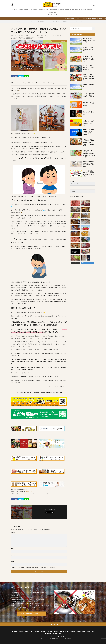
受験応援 (30, 38)
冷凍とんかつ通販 (43, 10)
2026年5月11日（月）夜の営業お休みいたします (88, 49)
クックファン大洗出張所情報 (27, 37)
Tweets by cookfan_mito (76, 196)
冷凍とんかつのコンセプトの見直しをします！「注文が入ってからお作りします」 (88, 164)
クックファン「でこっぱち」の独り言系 (36, 21)
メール (13, 555)
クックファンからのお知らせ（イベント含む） (38, 36)
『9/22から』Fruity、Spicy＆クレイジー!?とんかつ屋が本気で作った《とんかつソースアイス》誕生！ (89, 154)
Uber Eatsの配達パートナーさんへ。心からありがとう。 (88, 68)
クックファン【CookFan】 (58, 637)
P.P (55, 12)
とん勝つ (24, 38)
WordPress (68, 639)
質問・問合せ (74, 10)
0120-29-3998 (29, 491)
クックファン (15, 38)
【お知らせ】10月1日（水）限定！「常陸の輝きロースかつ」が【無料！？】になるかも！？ (88, 142)
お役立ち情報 (53, 10)
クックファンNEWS (21, 21)
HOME (15, 10)
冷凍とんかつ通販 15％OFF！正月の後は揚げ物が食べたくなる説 (89, 77)
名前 (13, 549)
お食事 (26, 10)
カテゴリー (72, 182)
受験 (27, 38)
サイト (13, 561)
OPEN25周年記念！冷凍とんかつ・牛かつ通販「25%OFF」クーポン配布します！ (89, 173)
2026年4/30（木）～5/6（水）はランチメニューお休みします (89, 40)
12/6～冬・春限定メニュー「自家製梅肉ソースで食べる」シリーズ (88, 95)
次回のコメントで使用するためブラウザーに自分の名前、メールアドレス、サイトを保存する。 (34, 568)
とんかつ (20, 38)
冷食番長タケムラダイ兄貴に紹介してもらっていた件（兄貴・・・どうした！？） (88, 132)
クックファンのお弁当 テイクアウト (55, 36)
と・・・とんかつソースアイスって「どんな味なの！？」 (88, 113)
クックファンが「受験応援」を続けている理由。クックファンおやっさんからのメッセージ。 (64, 21)
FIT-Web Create (54, 639)
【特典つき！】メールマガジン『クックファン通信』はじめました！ (88, 123)
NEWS (21, 10)
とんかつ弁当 (33, 10)
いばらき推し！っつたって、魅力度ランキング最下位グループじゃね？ (88, 59)
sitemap (51, 12)
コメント (14, 532)
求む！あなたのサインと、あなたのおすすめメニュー (88, 104)
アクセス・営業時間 (64, 10)
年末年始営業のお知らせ (88, 85)
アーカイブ (72, 189)
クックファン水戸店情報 (38, 37)
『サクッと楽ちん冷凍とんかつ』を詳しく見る (32, 614)
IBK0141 (90, 10)
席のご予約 (83, 10)
